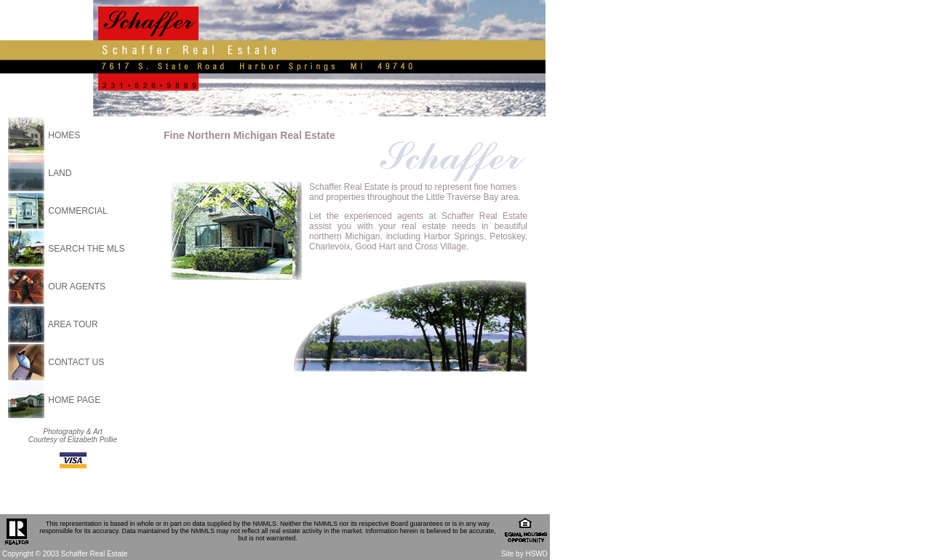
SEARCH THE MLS (86, 249)
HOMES (64, 135)
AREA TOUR (73, 324)
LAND (60, 173)
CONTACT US (76, 362)
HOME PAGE (74, 400)
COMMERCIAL (77, 211)
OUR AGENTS (77, 287)
